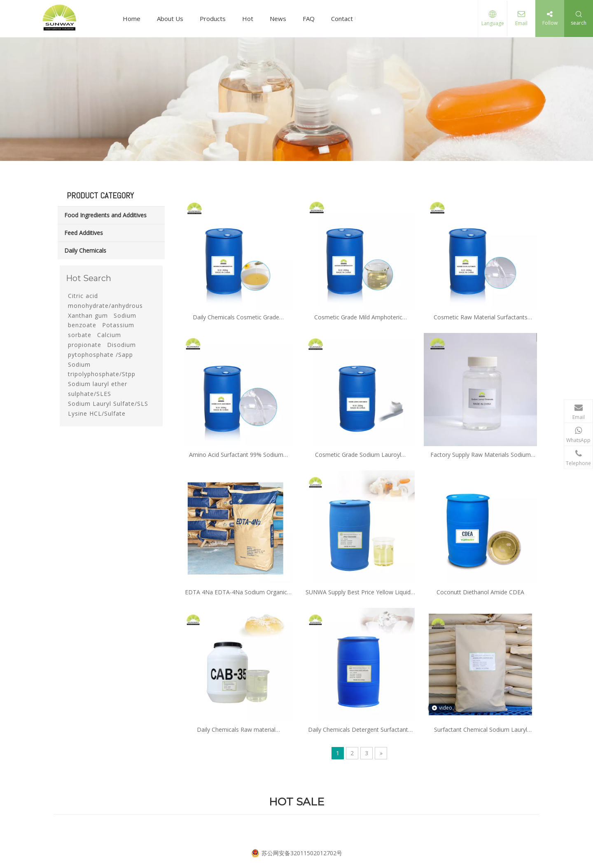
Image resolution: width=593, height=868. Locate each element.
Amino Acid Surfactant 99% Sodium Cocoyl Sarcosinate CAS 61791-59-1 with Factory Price (236, 455)
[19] (296, 99)
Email (521, 23)
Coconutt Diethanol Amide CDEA (480, 592)
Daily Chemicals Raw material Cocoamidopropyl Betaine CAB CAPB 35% (236, 730)
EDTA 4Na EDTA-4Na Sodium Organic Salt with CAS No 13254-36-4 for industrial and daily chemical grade (236, 592)
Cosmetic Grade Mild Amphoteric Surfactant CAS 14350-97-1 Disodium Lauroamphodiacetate (358, 318)
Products (213, 19)
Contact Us (347, 19)
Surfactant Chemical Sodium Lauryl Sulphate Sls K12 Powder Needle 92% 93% (480, 730)
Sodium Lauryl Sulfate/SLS (108, 404)
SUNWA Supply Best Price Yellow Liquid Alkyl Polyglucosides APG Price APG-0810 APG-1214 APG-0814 (358, 592)
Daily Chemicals (85, 250)
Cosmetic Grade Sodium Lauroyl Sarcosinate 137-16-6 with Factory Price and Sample (358, 455)
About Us (170, 19)
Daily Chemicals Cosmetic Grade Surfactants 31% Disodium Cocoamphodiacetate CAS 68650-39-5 (236, 318)
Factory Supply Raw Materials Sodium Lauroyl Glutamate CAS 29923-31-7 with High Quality (480, 455)
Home (132, 19)
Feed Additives (84, 233)
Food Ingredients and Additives (105, 215)
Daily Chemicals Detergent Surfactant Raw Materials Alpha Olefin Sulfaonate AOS (358, 730)
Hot (248, 19)
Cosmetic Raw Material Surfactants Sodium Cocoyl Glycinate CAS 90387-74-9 (481, 318)
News (278, 19)
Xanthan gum (88, 315)
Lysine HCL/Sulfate (97, 413)
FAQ (309, 19)
